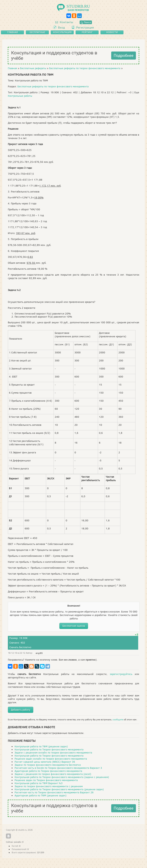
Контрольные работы (20, 96)
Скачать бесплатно (20, 647)
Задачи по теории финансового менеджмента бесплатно (48, 765)
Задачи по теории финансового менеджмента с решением (49, 786)
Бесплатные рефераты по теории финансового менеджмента (85, 68)
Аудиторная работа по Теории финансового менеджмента (48, 771)
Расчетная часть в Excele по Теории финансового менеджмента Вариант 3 (58, 768)
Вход (61, 27)
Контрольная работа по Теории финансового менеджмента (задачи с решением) (62, 777)
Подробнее (124, 56)
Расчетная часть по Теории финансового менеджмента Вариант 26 (54, 792)
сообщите (118, 720)
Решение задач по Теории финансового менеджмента (46, 780)
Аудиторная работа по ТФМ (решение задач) (40, 796)
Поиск (86, 22)
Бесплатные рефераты (33, 68)
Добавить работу (21, 710)
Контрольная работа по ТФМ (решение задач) (41, 746)
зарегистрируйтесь (121, 674)
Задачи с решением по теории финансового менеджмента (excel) (53, 774)
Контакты (64, 22)
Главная (12, 68)
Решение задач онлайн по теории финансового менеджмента (51, 759)
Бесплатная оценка (74, 626)
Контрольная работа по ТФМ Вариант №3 (39, 783)
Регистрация (85, 27)
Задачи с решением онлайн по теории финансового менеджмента (53, 753)
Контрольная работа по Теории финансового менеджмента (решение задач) (59, 789)
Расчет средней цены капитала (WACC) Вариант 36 (45, 762)
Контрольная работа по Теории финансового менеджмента (49, 750)
